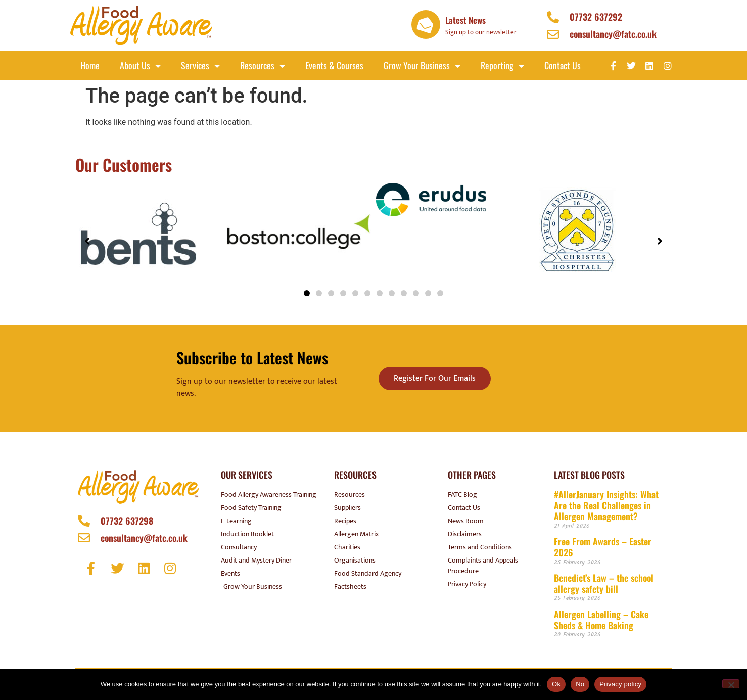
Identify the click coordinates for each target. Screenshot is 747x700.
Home (90, 65)
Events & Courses (334, 65)
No (580, 684)
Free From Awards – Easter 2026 (603, 547)
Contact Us (563, 65)
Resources (263, 66)
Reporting (502, 66)
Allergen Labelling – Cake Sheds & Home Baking (601, 620)
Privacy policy (620, 684)
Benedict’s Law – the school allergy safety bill (604, 583)
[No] (731, 684)
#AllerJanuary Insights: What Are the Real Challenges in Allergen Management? (606, 505)
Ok (556, 684)
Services (200, 66)
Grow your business (422, 66)
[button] (307, 293)
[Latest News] (426, 25)
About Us (140, 66)
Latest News (465, 20)
